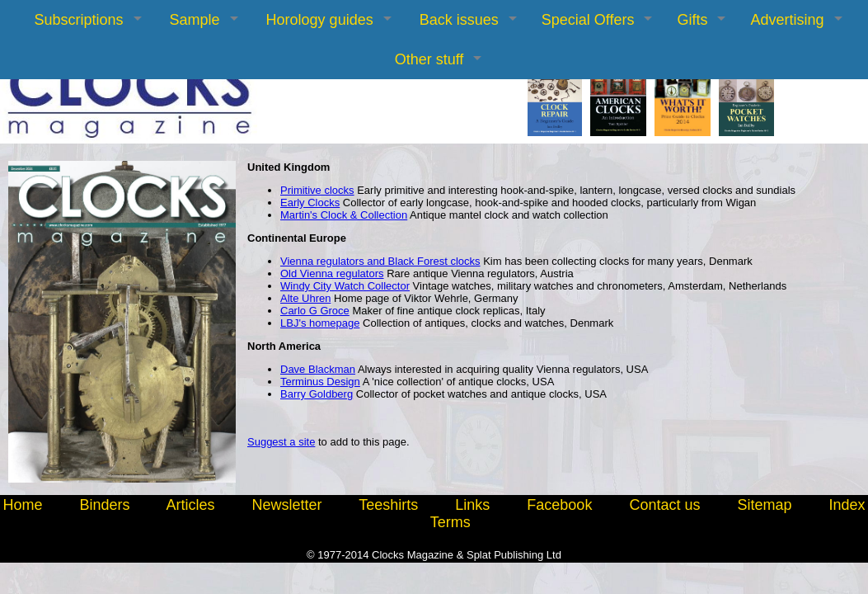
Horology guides (320, 20)
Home (22, 505)
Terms (450, 522)
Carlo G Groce (315, 311)
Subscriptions (78, 20)
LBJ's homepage (320, 323)
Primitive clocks (317, 190)
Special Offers (588, 20)
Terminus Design (320, 382)
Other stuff (429, 59)
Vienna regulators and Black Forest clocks (380, 261)
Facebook (559, 505)
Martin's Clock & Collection (344, 215)
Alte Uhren (305, 298)
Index (847, 505)
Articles (190, 505)
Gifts (692, 20)
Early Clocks (310, 203)
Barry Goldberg (317, 394)
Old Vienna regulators (332, 273)
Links (472, 505)
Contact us (664, 505)
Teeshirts (388, 505)
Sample (195, 20)
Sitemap (764, 505)
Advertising (787, 20)
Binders (104, 505)
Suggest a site (281, 442)
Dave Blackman (318, 369)
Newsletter (287, 505)
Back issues (459, 20)
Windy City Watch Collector (345, 286)
